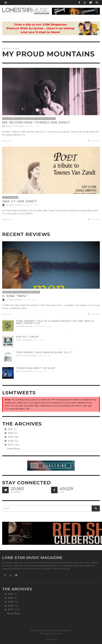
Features (18, 119)
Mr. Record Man (33, 119)
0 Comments (94, 141)
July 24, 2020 (29, 300)
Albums (7, 292)
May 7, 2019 (38, 340)
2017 (11, 445)
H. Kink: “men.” (15, 296)
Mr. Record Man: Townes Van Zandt (36, 122)
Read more (8, 141)
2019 (11, 437)
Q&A (16, 197)
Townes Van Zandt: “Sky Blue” (36, 368)
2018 (11, 441)
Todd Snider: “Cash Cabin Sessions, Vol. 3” (44, 352)
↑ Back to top (51, 640)
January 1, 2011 (32, 126)
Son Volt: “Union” (28, 337)
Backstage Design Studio (51, 633)
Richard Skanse (14, 205)
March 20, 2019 (40, 371)
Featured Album (21, 292)
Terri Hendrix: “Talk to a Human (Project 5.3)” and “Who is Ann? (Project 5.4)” (55, 322)
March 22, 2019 (44, 356)
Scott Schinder (24, 340)
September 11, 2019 (42, 326)
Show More (13, 449)
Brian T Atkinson (15, 126)
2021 (11, 429)
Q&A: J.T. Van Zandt (20, 201)
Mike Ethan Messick (26, 356)
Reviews (35, 292)
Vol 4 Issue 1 (49, 119)
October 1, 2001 (31, 205)
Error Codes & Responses (42, 409)
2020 (11, 433)
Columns (7, 119)
